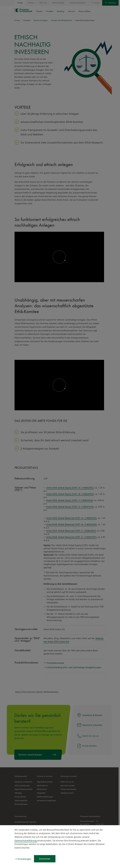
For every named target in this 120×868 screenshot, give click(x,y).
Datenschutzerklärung (26, 841)
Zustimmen (45, 859)
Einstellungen (24, 859)
